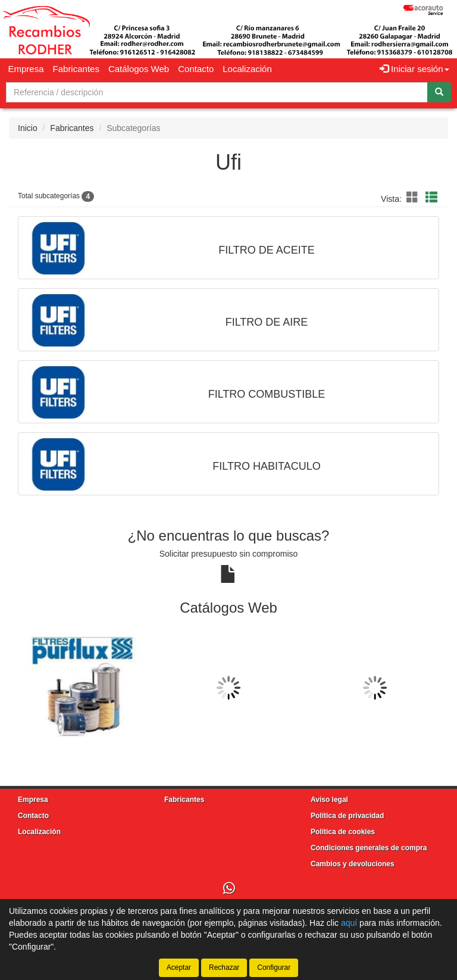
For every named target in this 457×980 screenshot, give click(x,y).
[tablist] (228, 688)
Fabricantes (76, 69)
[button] (414, 198)
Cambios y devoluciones (353, 864)
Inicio (28, 128)
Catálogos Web (139, 69)
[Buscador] (217, 92)
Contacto (196, 69)
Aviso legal (329, 800)
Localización (247, 69)
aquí (349, 923)
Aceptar (179, 967)
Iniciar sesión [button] (414, 69)
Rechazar (224, 967)
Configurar (274, 967)
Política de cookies (343, 832)
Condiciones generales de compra (369, 848)
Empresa (26, 69)
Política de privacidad (347, 816)
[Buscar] (439, 92)
